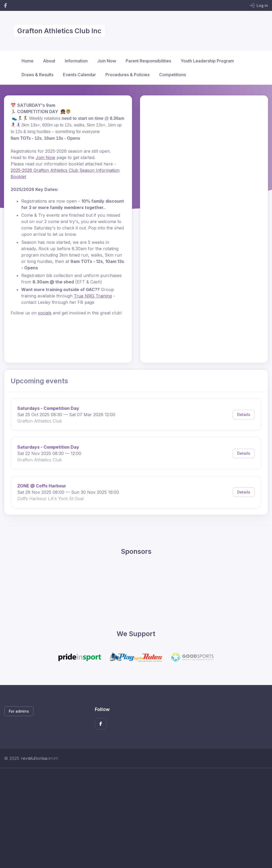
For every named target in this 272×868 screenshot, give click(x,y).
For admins (19, 711)
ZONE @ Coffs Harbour (42, 486)
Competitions (173, 75)
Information (76, 61)
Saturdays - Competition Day (48, 408)
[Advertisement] (136, 818)
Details (244, 414)
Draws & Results (37, 75)
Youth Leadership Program (207, 61)
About (49, 61)
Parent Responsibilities (148, 61)
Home (27, 61)
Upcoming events (39, 381)
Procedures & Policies (127, 75)
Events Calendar (79, 75)
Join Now (107, 61)
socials (45, 313)
